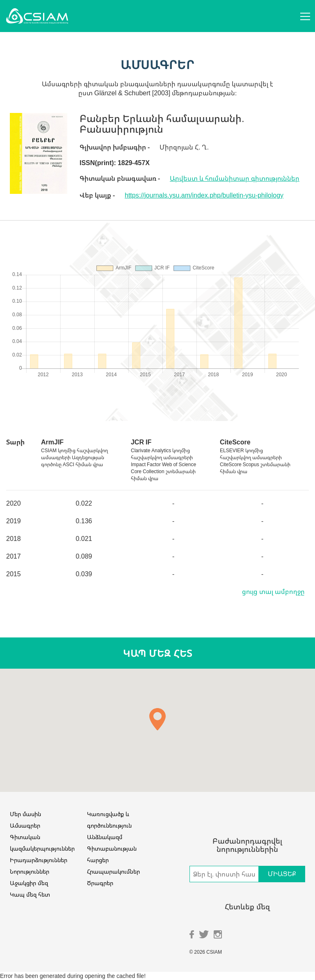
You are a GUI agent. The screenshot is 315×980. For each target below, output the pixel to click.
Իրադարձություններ (39, 860)
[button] (157, 719)
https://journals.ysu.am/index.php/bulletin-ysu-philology (204, 195)
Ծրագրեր (100, 883)
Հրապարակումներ (113, 871)
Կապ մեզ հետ (30, 894)
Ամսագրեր (25, 825)
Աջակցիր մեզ (29, 883)
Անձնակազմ (105, 837)
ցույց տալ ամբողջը (273, 591)
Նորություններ (30, 871)
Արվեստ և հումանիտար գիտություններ (235, 178)
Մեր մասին (25, 814)
